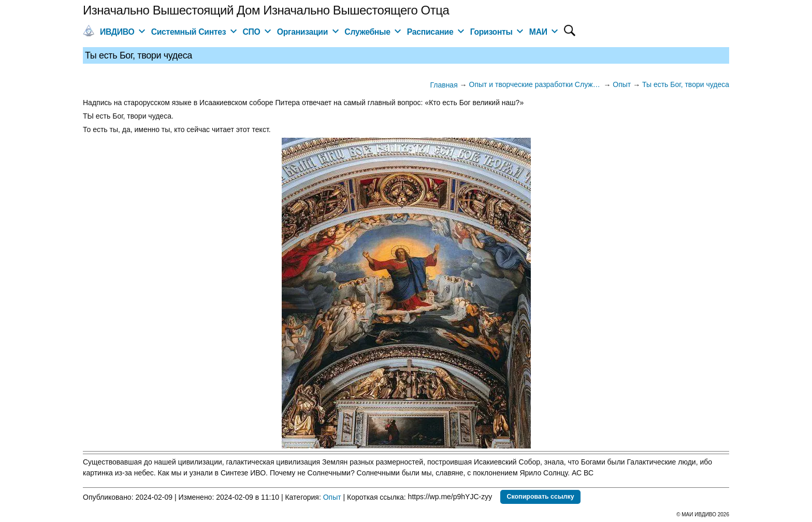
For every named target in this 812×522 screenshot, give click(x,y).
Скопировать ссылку (540, 497)
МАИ (538, 32)
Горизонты (491, 32)
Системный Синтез (189, 32)
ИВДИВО (117, 32)
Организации (302, 32)
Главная (444, 85)
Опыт (332, 497)
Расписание (430, 32)
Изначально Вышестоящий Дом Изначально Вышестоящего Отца (266, 10)
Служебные (367, 32)
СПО (251, 32)
